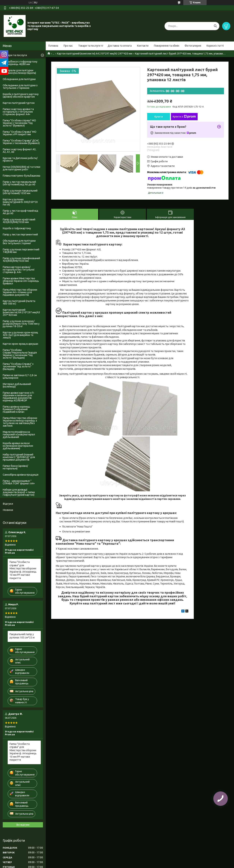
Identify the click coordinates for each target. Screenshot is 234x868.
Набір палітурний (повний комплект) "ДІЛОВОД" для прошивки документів (19, 457)
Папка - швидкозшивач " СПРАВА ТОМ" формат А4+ (19, 482)
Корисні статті (215, 46)
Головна (53, 46)
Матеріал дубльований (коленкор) (17, 385)
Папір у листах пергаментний (20, 235)
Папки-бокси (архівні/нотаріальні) (15, 467)
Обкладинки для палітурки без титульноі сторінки (19, 242)
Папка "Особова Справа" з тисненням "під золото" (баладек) (18, 366)
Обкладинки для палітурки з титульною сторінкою (20, 87)
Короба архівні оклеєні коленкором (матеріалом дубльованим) (18, 446)
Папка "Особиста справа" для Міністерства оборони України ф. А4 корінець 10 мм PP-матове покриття (23, 570)
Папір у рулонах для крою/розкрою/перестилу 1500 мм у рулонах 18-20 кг (21, 324)
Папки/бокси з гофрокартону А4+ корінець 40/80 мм (20, 63)
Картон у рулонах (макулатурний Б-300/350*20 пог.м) (20, 202)
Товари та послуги (89, 46)
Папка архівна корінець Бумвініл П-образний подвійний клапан (16, 409)
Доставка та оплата (120, 46)
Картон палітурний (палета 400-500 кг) (19, 302)
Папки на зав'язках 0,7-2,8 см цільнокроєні (20, 377)
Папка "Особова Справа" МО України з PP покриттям (20, 133)
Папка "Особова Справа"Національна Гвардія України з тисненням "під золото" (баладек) (20, 354)
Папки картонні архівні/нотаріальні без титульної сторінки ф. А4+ (19, 270)
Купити (159, 117)
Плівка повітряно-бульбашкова (21, 176)
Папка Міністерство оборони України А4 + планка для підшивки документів (20, 292)
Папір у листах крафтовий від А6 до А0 (20, 212)
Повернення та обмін (167, 46)
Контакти (143, 46)
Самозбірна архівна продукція (21, 475)
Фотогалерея (193, 46)
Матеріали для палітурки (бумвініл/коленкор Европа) (19, 72)
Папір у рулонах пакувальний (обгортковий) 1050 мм (20, 192)
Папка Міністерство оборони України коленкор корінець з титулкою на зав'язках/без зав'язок (20, 422)
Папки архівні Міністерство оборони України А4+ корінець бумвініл (21, 281)
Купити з (184, 117)
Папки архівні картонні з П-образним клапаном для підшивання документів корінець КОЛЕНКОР (19, 397)
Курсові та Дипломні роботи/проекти (20, 159)
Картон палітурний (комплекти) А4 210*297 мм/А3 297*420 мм (95, 54)
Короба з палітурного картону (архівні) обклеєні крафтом (21, 95)
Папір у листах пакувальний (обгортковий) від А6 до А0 (19, 183)
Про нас (68, 46)
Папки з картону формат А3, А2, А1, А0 (19, 151)
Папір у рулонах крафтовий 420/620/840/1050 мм (19, 221)
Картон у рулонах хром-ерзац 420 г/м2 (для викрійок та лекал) (20, 335)
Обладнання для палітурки (19, 79)
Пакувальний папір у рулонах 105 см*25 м (22, 636)
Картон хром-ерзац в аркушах (20, 344)
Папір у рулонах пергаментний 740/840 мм (21, 251)
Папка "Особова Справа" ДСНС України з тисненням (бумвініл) (21, 142)
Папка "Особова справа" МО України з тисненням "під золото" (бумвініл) (19, 123)
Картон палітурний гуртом (19, 103)
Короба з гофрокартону (17, 228)
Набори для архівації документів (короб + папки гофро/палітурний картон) (19, 492)
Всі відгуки (23, 825)
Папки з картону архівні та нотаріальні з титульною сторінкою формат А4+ (18, 112)
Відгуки (8, 504)
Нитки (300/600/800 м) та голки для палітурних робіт (21, 168)
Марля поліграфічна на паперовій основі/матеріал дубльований (19, 434)
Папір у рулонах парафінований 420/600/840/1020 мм (21, 260)
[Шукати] (215, 26)
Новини (8, 510)
